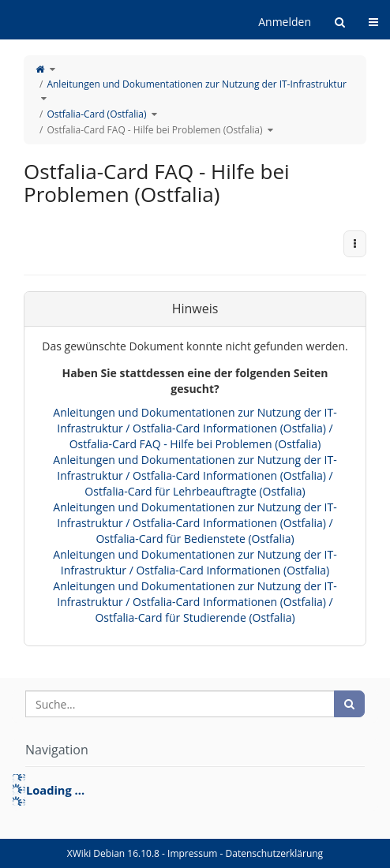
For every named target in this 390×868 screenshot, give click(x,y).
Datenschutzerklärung (275, 853)
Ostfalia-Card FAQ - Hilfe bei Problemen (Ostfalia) (154, 130)
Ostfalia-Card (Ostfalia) (96, 114)
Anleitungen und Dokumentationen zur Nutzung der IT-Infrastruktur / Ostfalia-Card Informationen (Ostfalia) (195, 562)
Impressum (192, 853)
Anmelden (285, 22)
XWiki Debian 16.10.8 (114, 853)
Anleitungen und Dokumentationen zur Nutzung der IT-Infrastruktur (197, 84)
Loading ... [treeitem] (55, 790)
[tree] (195, 790)
